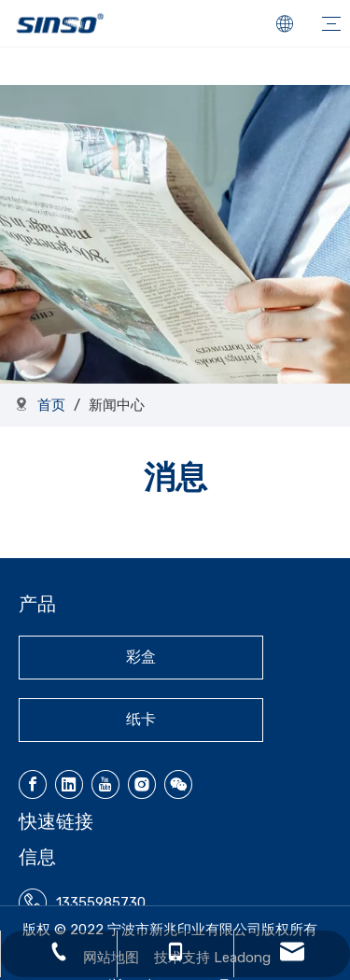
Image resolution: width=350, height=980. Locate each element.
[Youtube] (105, 784)
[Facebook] (33, 784)
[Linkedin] (69, 784)
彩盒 (141, 657)
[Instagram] (142, 784)
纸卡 (141, 719)
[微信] (178, 784)
